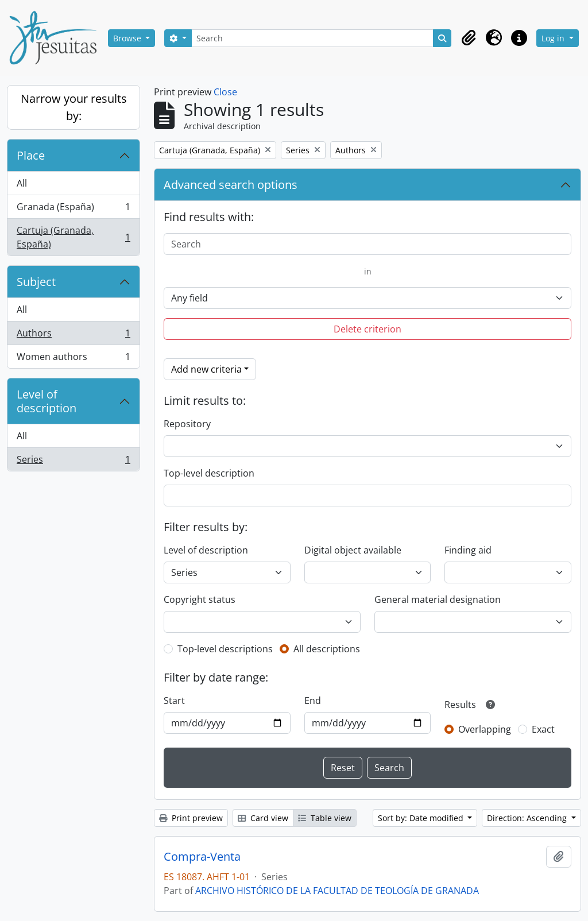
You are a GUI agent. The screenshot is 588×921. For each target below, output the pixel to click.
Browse (128, 38)
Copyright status (200, 599)
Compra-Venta (202, 857)
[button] (469, 38)
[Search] (312, 38)
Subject (36, 282)
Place (31, 155)
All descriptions (327, 649)
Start (174, 701)
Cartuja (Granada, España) (73, 237)
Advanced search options (231, 185)
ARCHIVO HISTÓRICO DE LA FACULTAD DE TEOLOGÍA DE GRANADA (337, 891)
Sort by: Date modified (422, 818)
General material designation (438, 599)
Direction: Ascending (528, 818)
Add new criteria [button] (206, 369)
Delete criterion (367, 329)
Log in (554, 38)
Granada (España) (73, 209)
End (313, 701)
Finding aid (468, 550)
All (22, 183)
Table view (325, 818)
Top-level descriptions (225, 649)
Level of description (47, 401)
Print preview (191, 818)
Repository (187, 424)
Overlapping (485, 729)
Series (73, 462)
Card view (263, 818)
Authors (73, 336)
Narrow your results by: (74, 107)
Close (225, 92)
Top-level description (209, 473)
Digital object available (353, 550)
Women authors (73, 359)
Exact (543, 729)
